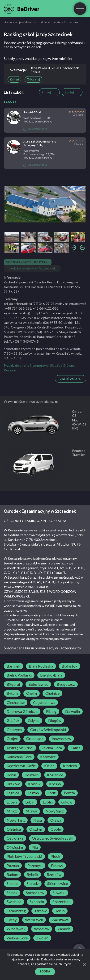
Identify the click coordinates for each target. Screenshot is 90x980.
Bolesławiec (38, 684)
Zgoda (45, 972)
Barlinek (13, 666)
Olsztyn (36, 829)
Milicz (12, 811)
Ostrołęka (15, 838)
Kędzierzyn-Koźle (21, 766)
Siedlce (12, 883)
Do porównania (35, 129)
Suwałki (59, 893)
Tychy (12, 920)
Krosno (55, 784)
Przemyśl (35, 866)
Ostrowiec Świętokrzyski (53, 838)
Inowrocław (61, 739)
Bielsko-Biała (51, 675)
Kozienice (55, 775)
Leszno (33, 793)
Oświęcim (15, 847)
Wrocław (42, 929)
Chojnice (52, 693)
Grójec (12, 739)
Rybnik (32, 875)
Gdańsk (13, 720)
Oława (56, 820)
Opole (56, 829)
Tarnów (40, 911)
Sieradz (33, 883)
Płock (55, 856)
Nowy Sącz (55, 811)
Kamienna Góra (19, 757)
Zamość (64, 929)
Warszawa (60, 920)
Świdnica (14, 902)
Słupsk (12, 893)
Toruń (60, 911)
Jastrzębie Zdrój (20, 748)
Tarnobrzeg (16, 911)
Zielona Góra (17, 938)
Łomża (69, 793)
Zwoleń (42, 938)
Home (8, 22)
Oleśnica (14, 829)
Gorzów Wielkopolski (48, 730)
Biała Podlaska (41, 666)
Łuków (67, 802)
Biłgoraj (13, 684)
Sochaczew (35, 893)
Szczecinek (62, 902)
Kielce (49, 766)
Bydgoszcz (66, 684)
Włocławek (16, 929)
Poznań (13, 866)
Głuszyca (14, 730)
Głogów (55, 720)
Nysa (38, 820)
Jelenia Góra (52, 748)
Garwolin (72, 711)
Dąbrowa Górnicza (22, 711)
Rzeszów (54, 875)
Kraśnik (34, 784)
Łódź (51, 793)
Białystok (70, 666)
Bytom (12, 693)
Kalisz (75, 748)
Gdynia (34, 720)
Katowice (48, 757)
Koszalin (32, 775)
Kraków (13, 784)
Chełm (32, 693)
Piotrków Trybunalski (24, 856)
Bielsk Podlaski (19, 675)
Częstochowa (44, 702)
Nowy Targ (16, 820)
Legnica (13, 793)
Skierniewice (58, 883)
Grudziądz (35, 739)
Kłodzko (70, 766)
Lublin (48, 802)
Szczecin (37, 902)
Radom (12, 875)
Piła (35, 847)
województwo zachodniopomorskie (38, 22)
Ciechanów (16, 702)
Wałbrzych (34, 920)
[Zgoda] (84, 964)
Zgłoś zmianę (71, 379)
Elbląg (51, 711)
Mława (31, 811)
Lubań (12, 802)
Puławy (57, 866)
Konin (11, 775)
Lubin (30, 802)
